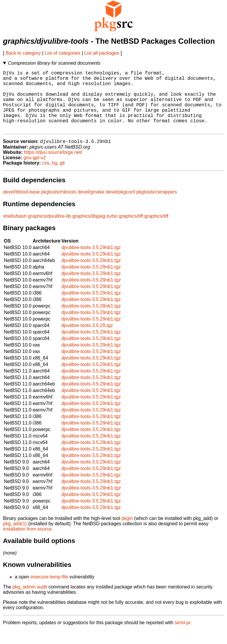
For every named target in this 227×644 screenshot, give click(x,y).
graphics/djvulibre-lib (50, 230)
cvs (46, 177)
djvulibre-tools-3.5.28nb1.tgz (91, 274)
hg (54, 177)
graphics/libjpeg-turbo (95, 230)
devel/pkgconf (120, 206)
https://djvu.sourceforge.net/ (53, 166)
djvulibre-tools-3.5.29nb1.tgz (91, 261)
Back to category (23, 53)
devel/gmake (91, 206)
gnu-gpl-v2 (35, 171)
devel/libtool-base (21, 206)
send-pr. (183, 636)
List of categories (63, 53)
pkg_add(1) (15, 538)
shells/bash (15, 230)
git (62, 177)
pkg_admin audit (30, 601)
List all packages (102, 53)
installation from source (27, 543)
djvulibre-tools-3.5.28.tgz (87, 339)
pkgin (127, 532)
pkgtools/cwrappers (157, 206)
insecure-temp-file (49, 591)
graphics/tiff (131, 230)
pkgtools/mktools (59, 206)
